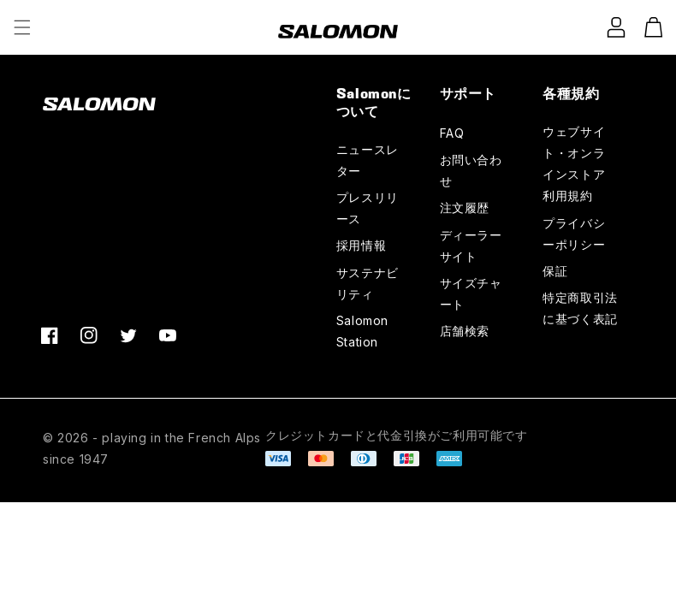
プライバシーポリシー (574, 234)
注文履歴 (465, 207)
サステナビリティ (368, 283)
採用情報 (361, 245)
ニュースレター (368, 160)
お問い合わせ (471, 170)
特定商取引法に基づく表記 (580, 308)
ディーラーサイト (471, 246)
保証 (555, 271)
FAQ (452, 133)
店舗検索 (465, 331)
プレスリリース (368, 208)
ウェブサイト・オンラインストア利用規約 (574, 164)
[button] (22, 27)
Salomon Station (362, 331)
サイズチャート (471, 293)
